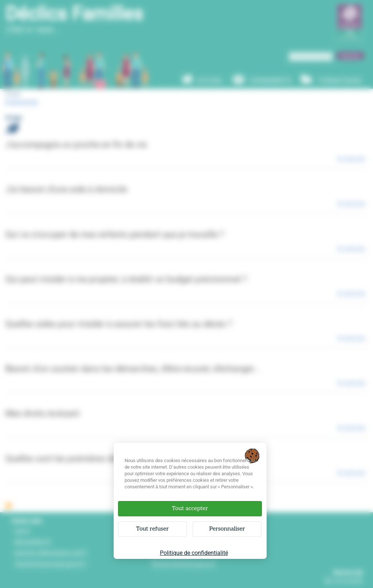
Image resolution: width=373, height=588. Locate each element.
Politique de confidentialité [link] (194, 553)
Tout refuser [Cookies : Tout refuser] (152, 529)
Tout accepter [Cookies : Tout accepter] (190, 508)
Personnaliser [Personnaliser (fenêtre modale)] (227, 529)
